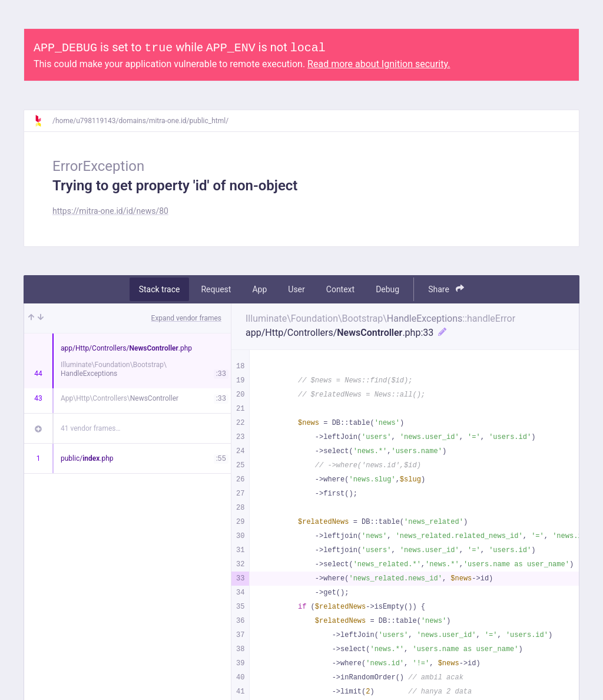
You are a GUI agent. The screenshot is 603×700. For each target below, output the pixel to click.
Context (340, 289)
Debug (387, 289)
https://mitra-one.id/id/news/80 (110, 211)
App (259, 289)
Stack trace (160, 289)
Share (446, 289)
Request (216, 289)
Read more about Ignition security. (379, 64)
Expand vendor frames (186, 318)
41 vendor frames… (90, 428)
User (296, 289)
